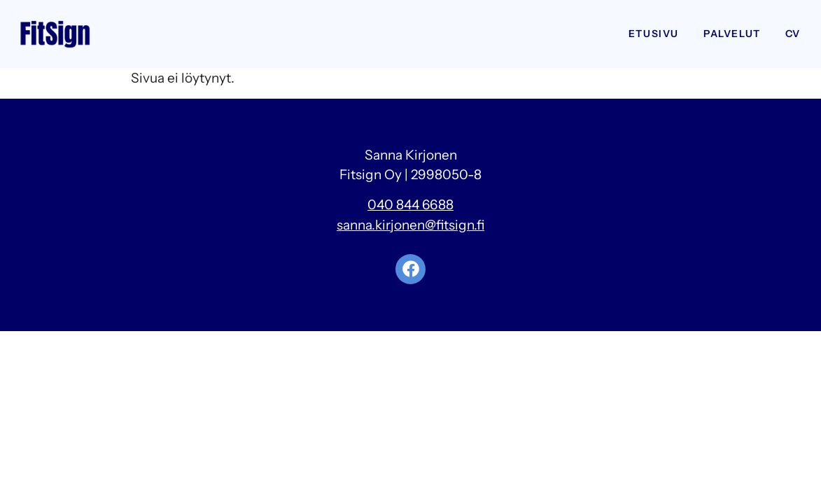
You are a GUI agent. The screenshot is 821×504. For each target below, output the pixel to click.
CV (793, 34)
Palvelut (732, 34)
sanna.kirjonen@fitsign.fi (410, 225)
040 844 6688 (410, 205)
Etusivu (654, 34)
